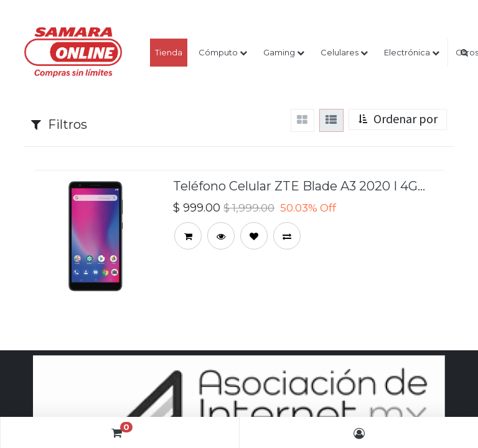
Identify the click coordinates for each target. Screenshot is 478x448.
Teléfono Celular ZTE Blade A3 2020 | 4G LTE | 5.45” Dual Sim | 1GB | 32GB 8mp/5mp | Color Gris (295, 184)
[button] (398, 120)
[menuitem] (169, 53)
